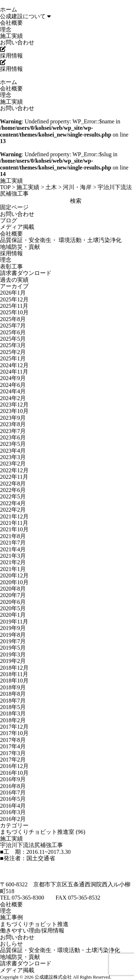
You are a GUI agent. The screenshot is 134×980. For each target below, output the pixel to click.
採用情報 (11, 253)
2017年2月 (13, 760)
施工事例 (11, 917)
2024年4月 (13, 391)
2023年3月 (13, 457)
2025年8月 (13, 319)
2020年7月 (13, 595)
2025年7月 (13, 326)
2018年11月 (14, 674)
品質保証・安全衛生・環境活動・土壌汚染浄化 (60, 950)
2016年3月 (13, 812)
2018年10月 (14, 681)
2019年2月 (13, 661)
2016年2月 (13, 819)
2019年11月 (14, 622)
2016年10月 (14, 773)
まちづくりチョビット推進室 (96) (43, 832)
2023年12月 (14, 405)
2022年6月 (13, 490)
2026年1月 (13, 293)
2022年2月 (13, 510)
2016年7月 (13, 792)
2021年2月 (13, 562)
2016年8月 (13, 786)
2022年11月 (14, 477)
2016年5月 (13, 799)
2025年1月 (13, 358)
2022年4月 (13, 503)
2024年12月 (14, 365)
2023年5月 (13, 444)
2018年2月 (13, 720)
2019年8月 (13, 635)
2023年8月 (13, 424)
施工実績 (11, 36)
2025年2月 (13, 352)
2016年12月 (14, 766)
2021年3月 (13, 556)
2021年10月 (14, 529)
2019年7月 (13, 641)
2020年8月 (13, 589)
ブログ (9, 220)
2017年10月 (14, 733)
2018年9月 (13, 687)
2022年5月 (13, 496)
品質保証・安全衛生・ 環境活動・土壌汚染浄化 (61, 240)
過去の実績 (14, 280)
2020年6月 (13, 602)
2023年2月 (13, 464)
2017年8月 (13, 740)
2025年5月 (13, 339)
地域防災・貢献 (20, 247)
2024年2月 (13, 398)
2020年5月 (13, 608)
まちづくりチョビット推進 (34, 924)
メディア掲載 (17, 227)
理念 (6, 29)
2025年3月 (13, 345)
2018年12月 (14, 668)
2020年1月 (13, 615)
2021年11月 (14, 523)
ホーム (9, 9)
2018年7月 (13, 701)
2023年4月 (13, 451)
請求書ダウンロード (26, 273)
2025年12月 (14, 299)
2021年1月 (13, 569)
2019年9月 (13, 628)
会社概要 (11, 23)
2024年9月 (13, 378)
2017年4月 (13, 746)
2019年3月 (13, 654)
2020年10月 (14, 582)
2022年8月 (13, 484)
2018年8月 (13, 694)
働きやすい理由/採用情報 (32, 930)
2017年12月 (14, 727)
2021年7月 (13, 543)
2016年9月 (13, 779)
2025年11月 (14, 306)
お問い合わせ (17, 42)
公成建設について (25, 16)
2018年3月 (13, 713)
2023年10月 (14, 411)
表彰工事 (11, 267)
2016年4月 (13, 806)
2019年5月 (13, 648)
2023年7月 (13, 431)
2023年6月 (13, 437)
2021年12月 (14, 516)
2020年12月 (14, 575)
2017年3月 (13, 753)
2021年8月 (13, 536)
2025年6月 (13, 332)
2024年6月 (13, 385)
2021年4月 (13, 549)
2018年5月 (13, 707)
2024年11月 (14, 372)
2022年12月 (14, 470)
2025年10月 (14, 312)
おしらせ (11, 944)
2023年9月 (13, 418)
